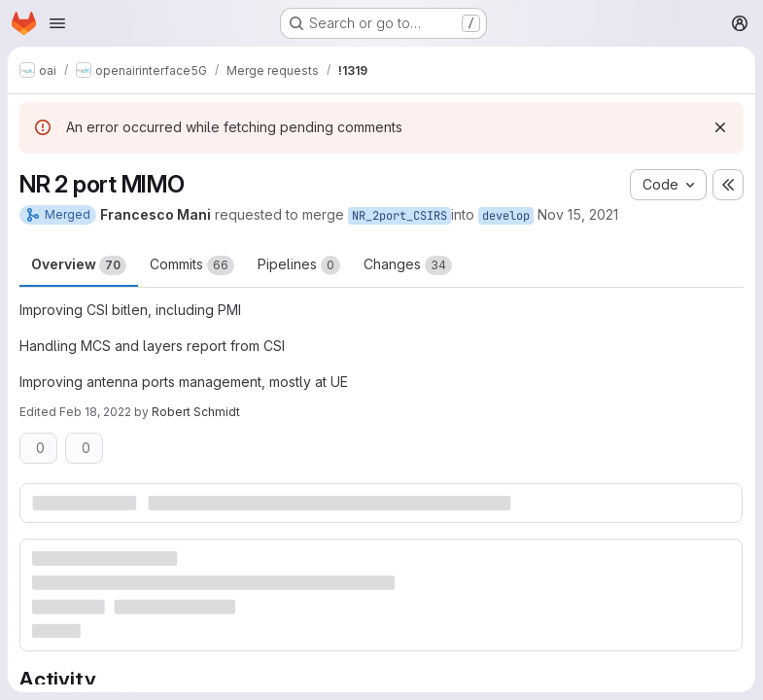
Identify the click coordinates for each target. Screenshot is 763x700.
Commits (192, 265)
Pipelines (299, 265)
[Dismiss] (720, 127)
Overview (79, 265)
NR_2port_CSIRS (399, 216)
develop (506, 216)
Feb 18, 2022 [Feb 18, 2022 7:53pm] (95, 412)
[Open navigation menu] (57, 23)
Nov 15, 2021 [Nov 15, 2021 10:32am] (578, 214)
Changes (408, 265)
